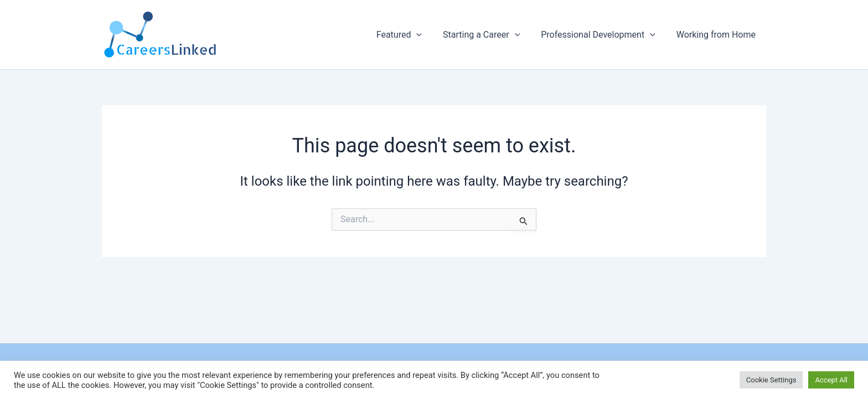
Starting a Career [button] (490, 35)
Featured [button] (411, 35)
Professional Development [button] (603, 35)
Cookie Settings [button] (771, 380)
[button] (428, 35)
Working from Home (718, 35)
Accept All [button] (831, 380)
